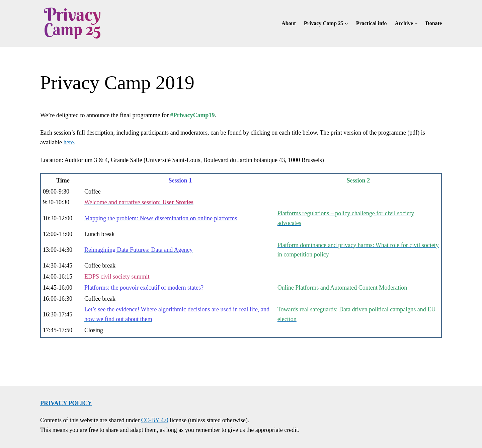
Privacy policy (66, 403)
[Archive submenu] (416, 23)
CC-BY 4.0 (154, 420)
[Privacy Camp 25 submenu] (346, 23)
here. (69, 142)
